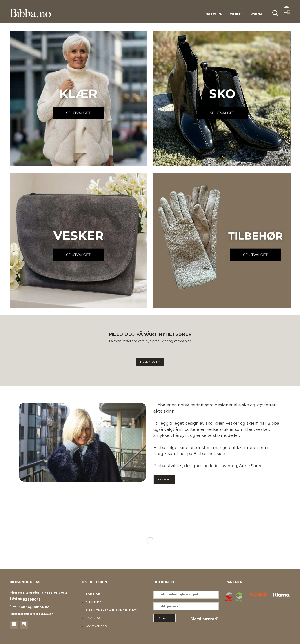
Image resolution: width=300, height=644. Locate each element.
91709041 (32, 599)
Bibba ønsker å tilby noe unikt (111, 610)
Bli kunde (93, 602)
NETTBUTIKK (214, 11)
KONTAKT (256, 11)
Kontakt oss (96, 626)
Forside (93, 594)
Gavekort (93, 618)
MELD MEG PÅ (150, 362)
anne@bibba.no (35, 607)
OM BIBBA (236, 11)
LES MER (164, 479)
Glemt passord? (204, 619)
